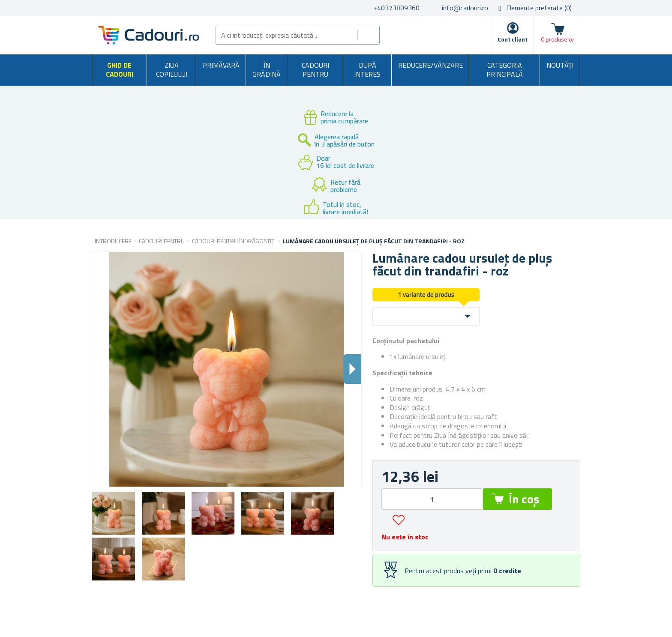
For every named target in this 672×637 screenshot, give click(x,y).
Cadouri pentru (315, 70)
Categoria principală (505, 70)
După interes (367, 70)
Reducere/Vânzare (430, 65)
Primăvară (221, 65)
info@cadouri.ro (465, 8)
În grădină (267, 70)
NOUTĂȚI (560, 65)
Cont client (513, 39)
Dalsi (352, 369)
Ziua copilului (172, 70)
